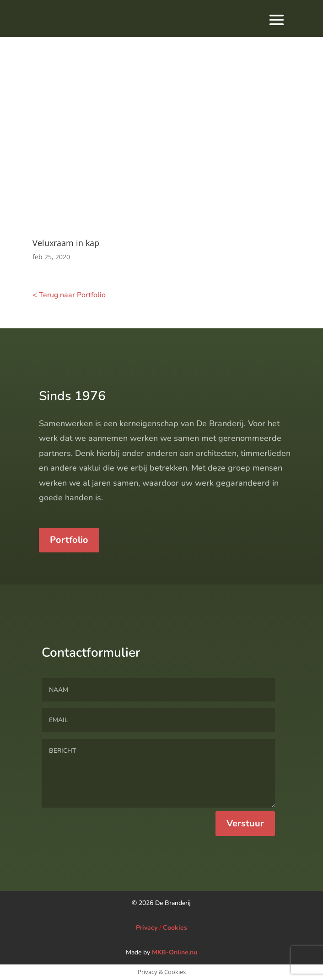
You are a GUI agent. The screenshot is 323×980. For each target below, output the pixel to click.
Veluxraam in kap (66, 243)
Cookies (175, 928)
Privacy (147, 928)
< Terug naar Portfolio (69, 295)
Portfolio (69, 582)
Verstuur (245, 865)
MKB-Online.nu (175, 952)
